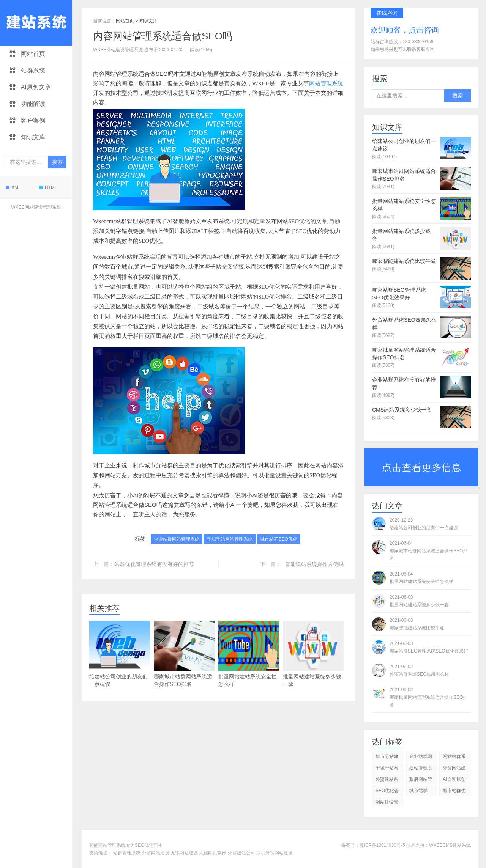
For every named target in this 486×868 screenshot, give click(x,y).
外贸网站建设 (156, 853)
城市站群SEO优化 (279, 539)
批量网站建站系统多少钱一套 (313, 654)
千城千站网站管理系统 (230, 539)
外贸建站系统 (387, 781)
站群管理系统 (127, 853)
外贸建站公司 (241, 853)
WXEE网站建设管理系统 (36, 207)
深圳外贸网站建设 (275, 853)
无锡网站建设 (184, 853)
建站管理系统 (421, 769)
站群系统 (27, 70)
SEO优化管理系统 (387, 792)
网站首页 (27, 54)
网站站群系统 (454, 758)
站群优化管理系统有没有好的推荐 (154, 564)
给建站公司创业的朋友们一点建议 (120, 654)
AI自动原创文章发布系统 (454, 781)
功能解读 (27, 104)
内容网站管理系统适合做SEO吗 (163, 36)
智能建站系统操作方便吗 (314, 564)
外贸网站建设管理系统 (454, 769)
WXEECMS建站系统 (450, 845)
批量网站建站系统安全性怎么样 (249, 654)
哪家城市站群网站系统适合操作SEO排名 (184, 654)
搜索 (57, 162)
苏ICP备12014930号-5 (382, 845)
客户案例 (27, 120)
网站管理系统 (326, 83)
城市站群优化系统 (454, 792)
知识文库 (27, 137)
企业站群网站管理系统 (177, 539)
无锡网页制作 (213, 853)
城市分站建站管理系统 (387, 758)
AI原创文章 (30, 87)
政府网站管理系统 (421, 781)
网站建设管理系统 (387, 803)
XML (13, 187)
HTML (48, 187)
